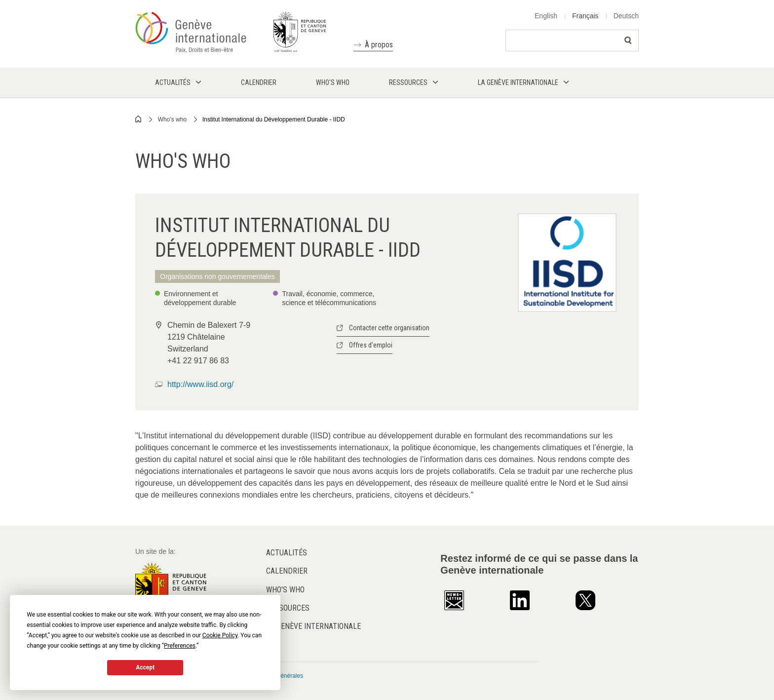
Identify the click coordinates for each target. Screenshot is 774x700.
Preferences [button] (180, 646)
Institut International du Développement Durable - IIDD (274, 119)
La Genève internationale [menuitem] (518, 82)
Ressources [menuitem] (408, 82)
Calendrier (287, 571)
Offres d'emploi (371, 345)
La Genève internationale (313, 626)
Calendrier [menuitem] (259, 82)
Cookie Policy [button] (220, 635)
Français (585, 16)
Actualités (287, 553)
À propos (379, 45)
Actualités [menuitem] (173, 82)
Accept (145, 667)
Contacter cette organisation (389, 328)
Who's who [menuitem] (333, 82)
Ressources (288, 608)
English (546, 16)
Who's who (172, 119)
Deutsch (626, 16)
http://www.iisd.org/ (200, 384)
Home (139, 119)
